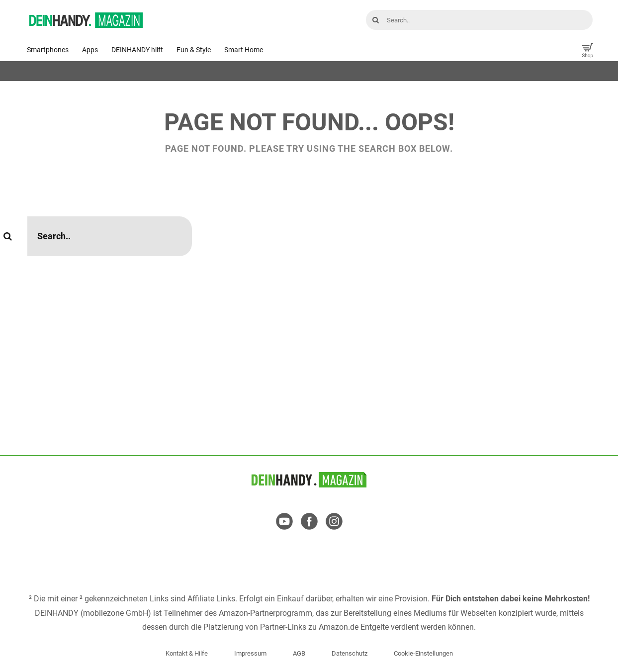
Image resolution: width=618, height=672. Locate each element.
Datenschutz (350, 653)
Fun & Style (194, 50)
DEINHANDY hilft (137, 50)
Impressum (250, 653)
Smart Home (244, 50)
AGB (299, 653)
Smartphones (48, 50)
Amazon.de (339, 627)
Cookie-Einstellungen (423, 653)
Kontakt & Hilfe (187, 653)
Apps (90, 50)
